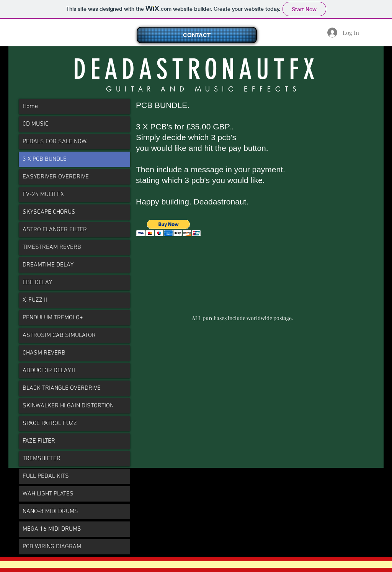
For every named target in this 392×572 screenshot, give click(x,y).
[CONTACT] (197, 35)
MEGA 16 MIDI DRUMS (52, 529)
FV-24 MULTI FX (43, 194)
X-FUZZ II (35, 300)
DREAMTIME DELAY (48, 265)
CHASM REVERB (44, 353)
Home (30, 106)
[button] (169, 228)
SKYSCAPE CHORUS (49, 212)
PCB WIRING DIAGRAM (52, 547)
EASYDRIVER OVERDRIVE (56, 177)
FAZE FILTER (39, 441)
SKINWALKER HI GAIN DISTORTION (68, 406)
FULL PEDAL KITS (46, 476)
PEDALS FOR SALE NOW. (55, 142)
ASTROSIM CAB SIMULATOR (59, 335)
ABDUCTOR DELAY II (49, 371)
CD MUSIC (36, 124)
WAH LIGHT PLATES (48, 494)
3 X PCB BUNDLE (45, 159)
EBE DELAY (37, 283)
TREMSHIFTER (42, 459)
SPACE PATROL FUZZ (50, 423)
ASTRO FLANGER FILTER (55, 230)
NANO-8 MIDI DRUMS (50, 512)
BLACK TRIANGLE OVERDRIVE (62, 388)
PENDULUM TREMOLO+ (53, 318)
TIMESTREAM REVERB (52, 247)
